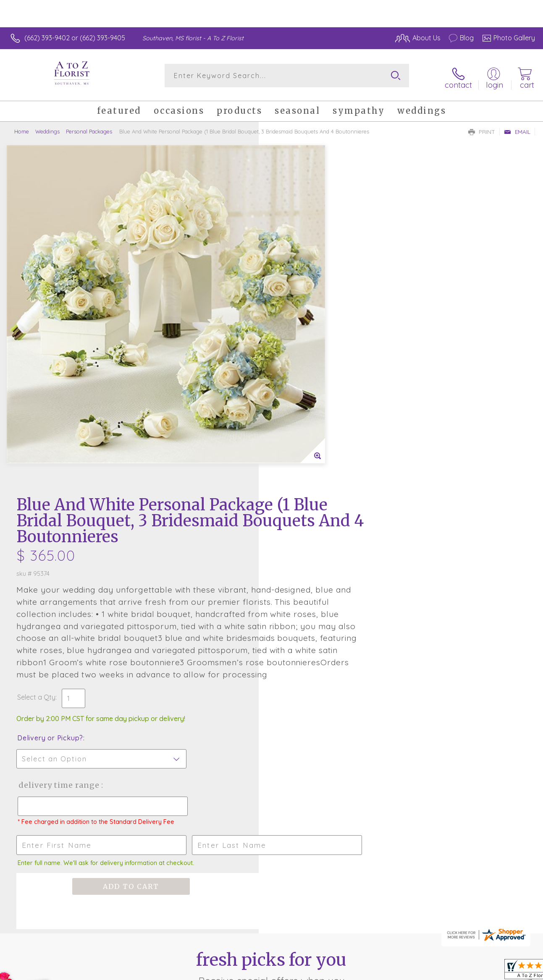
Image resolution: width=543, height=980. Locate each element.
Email (517, 128)
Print (482, 128)
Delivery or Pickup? (306, 434)
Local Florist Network (456, 971)
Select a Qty (292, 394)
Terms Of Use (346, 971)
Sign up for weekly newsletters (271, 725)
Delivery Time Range (314, 482)
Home (22, 128)
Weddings (47, 128)
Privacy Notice (396, 971)
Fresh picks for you (271, 679)
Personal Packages (89, 128)
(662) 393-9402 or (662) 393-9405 (75, 38)
